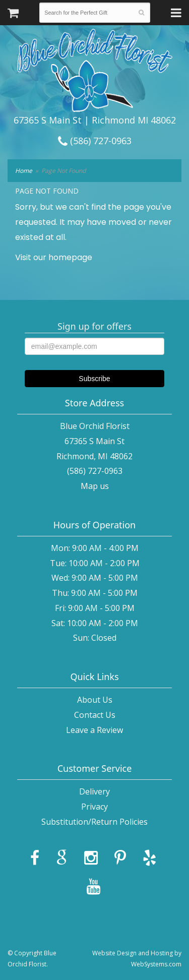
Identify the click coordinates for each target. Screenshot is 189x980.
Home (24, 171)
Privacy (94, 807)
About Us (95, 700)
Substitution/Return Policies (94, 822)
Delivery (94, 791)
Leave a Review (94, 730)
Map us (95, 486)
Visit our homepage (54, 257)
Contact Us (95, 715)
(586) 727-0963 (95, 141)
